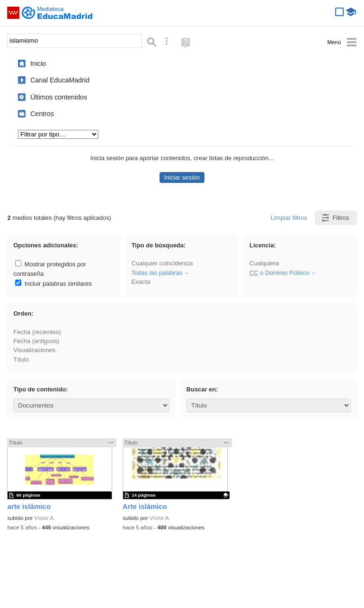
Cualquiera (264, 263)
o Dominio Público (279, 273)
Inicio (38, 64)
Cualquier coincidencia (162, 263)
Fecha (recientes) (37, 332)
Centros (42, 114)
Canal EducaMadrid (60, 80)
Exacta (141, 282)
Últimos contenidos (59, 97)
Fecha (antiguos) (36, 341)
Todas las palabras (157, 273)
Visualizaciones (34, 350)
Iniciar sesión (182, 177)
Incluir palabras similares (53, 284)
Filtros (335, 218)
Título (21, 359)
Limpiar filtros (289, 218)
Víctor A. (45, 518)
